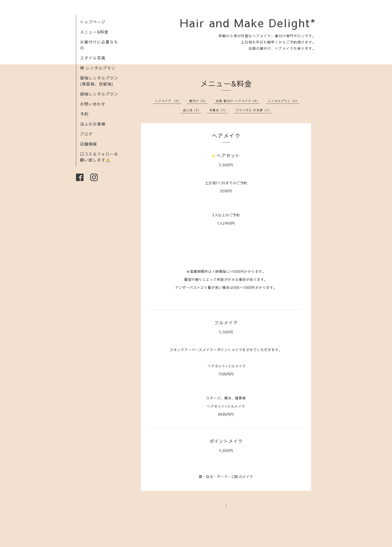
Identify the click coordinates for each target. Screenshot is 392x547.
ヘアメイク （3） (168, 101)
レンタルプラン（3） (284, 101)
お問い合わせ (93, 104)
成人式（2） (192, 110)
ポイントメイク (226, 441)
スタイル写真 (93, 58)
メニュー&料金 (94, 32)
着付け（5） (198, 101)
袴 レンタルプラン (98, 68)
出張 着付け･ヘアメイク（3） (238, 101)
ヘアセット (228, 155)
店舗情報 (88, 144)
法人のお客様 (93, 124)
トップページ (93, 22)
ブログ (86, 134)
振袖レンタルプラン (99, 94)
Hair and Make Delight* (248, 23)
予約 (84, 114)
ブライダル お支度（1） (254, 110)
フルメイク (226, 323)
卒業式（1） (218, 110)
